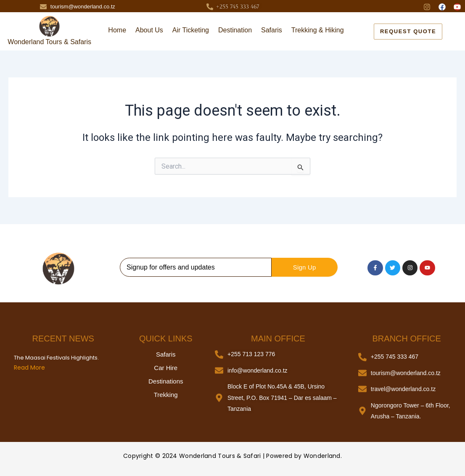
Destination (235, 30)
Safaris (272, 30)
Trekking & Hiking (318, 30)
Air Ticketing (191, 30)
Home (117, 30)
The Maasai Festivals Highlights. (56, 358)
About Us (149, 30)
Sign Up (305, 267)
